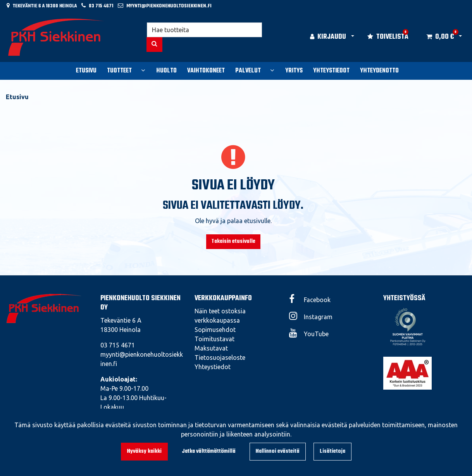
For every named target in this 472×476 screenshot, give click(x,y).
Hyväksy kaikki (144, 451)
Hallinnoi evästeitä (278, 451)
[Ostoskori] (440, 37)
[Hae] (204, 30)
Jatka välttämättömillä (209, 451)
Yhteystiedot (213, 367)
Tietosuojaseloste (220, 357)
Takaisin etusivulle (233, 241)
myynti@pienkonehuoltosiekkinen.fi (169, 6)
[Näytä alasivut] (143, 70)
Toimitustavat (214, 339)
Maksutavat (211, 348)
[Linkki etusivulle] (57, 37)
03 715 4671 (101, 6)
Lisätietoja (332, 451)
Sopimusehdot (215, 330)
